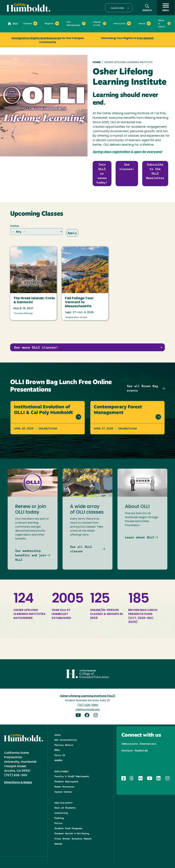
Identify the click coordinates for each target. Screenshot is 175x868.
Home (97, 62)
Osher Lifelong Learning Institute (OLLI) (87, 696)
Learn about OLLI (140, 537)
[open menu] (166, 8)
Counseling (61, 813)
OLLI (13, 24)
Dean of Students (65, 808)
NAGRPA (58, 760)
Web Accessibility (66, 740)
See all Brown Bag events (142, 388)
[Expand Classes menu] (35, 23)
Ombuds (58, 844)
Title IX (60, 755)
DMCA (57, 750)
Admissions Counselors (139, 744)
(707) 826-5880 (88, 705)
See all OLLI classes (81, 549)
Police (58, 823)
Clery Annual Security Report (73, 839)
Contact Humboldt (135, 751)
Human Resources (64, 787)
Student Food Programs (68, 828)
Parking (59, 818)
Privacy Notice (64, 745)
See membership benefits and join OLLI (31, 555)
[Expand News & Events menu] (169, 23)
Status (15, 226)
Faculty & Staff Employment (72, 776)
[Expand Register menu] (57, 23)
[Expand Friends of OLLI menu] (105, 23)
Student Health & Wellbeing (72, 833)
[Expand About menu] (149, 23)
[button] (119, 8)
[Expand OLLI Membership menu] (84, 23)
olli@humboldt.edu (87, 710)
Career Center (63, 792)
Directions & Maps (18, 783)
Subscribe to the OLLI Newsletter (155, 171)
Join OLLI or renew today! (102, 173)
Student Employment (66, 781)
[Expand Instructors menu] (129, 23)
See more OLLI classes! (36, 347)
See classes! (127, 167)
